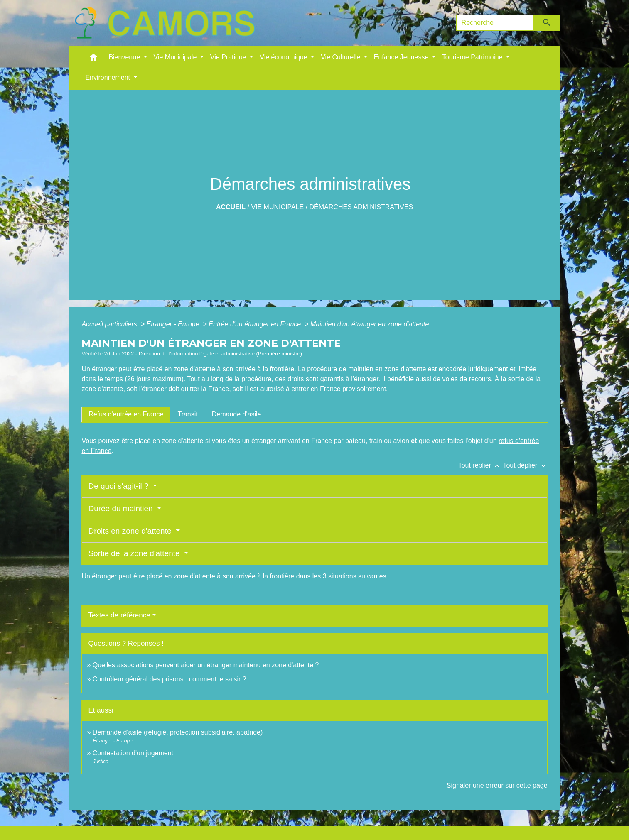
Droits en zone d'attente (131, 531)
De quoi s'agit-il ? (119, 486)
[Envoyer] (547, 23)
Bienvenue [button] (125, 57)
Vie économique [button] (284, 57)
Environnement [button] (108, 77)
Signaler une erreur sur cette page (497, 785)
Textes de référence (119, 615)
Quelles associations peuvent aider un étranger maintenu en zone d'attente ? (206, 665)
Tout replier (481, 465)
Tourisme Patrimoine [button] (473, 57)
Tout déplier (525, 465)
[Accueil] (165, 23)
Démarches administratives (361, 207)
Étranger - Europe (174, 324)
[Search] (495, 23)
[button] (93, 59)
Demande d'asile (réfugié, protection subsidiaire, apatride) (178, 732)
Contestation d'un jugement (133, 753)
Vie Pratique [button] (229, 57)
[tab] (126, 414)
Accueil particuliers (110, 324)
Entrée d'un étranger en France (256, 324)
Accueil (231, 207)
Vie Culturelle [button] (341, 57)
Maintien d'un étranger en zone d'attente (370, 324)
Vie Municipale (277, 207)
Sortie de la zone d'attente (135, 553)
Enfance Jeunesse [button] (402, 57)
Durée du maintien (122, 508)
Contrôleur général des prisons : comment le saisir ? (170, 679)
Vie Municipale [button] (176, 57)
